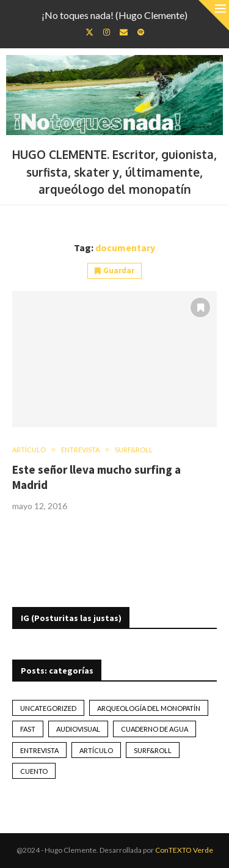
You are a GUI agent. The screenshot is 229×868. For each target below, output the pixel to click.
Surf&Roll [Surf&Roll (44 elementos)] (153, 750)
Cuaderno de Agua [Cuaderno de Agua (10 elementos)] (154, 729)
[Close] (214, 15)
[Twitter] (89, 32)
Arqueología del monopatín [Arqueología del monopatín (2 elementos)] (149, 708)
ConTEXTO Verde (184, 850)
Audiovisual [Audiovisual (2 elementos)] (78, 729)
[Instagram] (107, 32)
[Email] (124, 32)
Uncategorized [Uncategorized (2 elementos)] (48, 708)
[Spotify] (141, 32)
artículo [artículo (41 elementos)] (96, 750)
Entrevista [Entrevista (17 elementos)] (39, 750)
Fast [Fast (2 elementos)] (28, 729)
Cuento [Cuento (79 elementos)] (34, 771)
